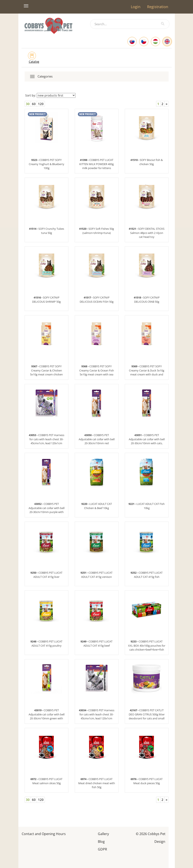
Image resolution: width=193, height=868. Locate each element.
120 (41, 104)
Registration (158, 7)
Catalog (34, 62)
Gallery (103, 834)
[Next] (167, 104)
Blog (101, 841)
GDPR (102, 849)
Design (160, 841)
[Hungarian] (155, 41)
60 (34, 104)
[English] (167, 41)
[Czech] (144, 41)
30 (28, 104)
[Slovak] (132, 41)
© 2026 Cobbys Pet (151, 834)
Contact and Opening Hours (44, 834)
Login (136, 7)
